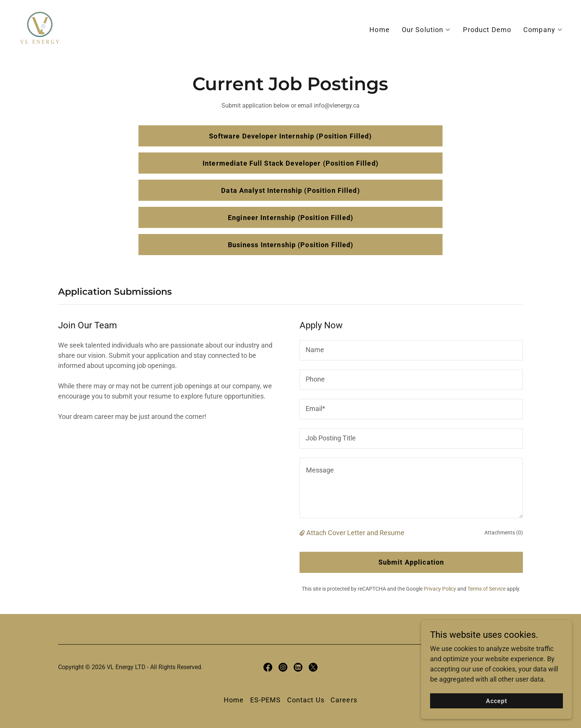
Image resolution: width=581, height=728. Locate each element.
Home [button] (234, 700)
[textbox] (411, 350)
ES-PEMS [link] (266, 700)
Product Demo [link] (487, 30)
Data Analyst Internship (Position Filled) (290, 190)
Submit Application (411, 562)
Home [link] (380, 30)
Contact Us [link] (306, 700)
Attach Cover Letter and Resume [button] (355, 533)
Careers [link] (344, 700)
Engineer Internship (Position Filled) (290, 218)
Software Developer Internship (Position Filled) (290, 136)
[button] (427, 30)
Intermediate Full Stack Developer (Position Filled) (290, 163)
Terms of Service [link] (486, 589)
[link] (40, 28)
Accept (496, 701)
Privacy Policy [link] (440, 589)
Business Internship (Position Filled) (291, 245)
